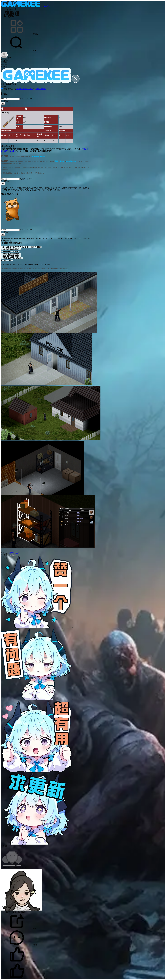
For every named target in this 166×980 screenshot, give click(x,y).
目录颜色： (5, 101)
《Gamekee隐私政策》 (25, 89)
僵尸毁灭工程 (14, 553)
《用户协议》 (41, 89)
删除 (3, 103)
